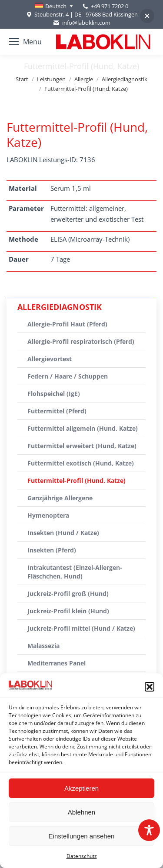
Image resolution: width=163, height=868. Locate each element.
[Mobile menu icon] (25, 42)
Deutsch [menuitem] (56, 6)
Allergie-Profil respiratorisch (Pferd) (81, 341)
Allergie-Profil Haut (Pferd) (67, 324)
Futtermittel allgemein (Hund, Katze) (83, 428)
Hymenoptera (48, 515)
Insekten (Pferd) (52, 550)
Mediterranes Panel (57, 663)
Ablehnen (81, 812)
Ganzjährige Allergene (60, 498)
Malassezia (43, 646)
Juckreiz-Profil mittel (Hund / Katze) (81, 628)
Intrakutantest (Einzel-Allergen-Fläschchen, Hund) (75, 572)
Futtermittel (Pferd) (57, 411)
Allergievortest (50, 359)
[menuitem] (54, 6)
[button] (150, 687)
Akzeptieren (81, 788)
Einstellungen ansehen (82, 836)
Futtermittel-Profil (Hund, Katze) (77, 481)
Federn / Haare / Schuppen (68, 376)
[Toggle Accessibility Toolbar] (149, 830)
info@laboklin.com (81, 23)
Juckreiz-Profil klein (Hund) (68, 611)
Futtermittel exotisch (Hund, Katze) (81, 463)
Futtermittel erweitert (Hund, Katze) (82, 446)
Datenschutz (82, 856)
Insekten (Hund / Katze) (63, 533)
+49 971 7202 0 (110, 6)
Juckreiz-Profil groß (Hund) (68, 594)
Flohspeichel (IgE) (54, 394)
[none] (54, 6)
